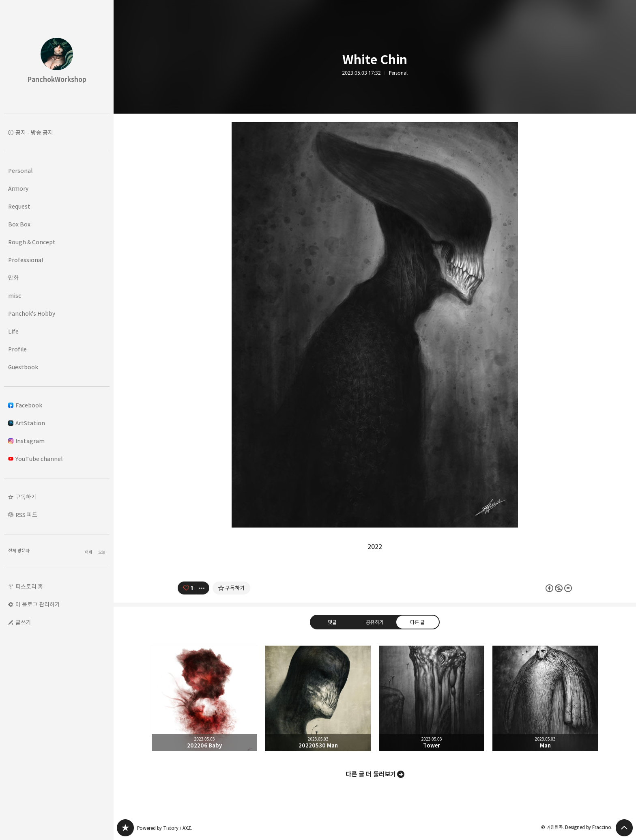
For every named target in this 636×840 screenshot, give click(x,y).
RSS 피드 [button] (26, 515)
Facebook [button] (25, 405)
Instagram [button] (26, 441)
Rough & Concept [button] (32, 242)
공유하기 (375, 622)
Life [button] (13, 331)
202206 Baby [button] (204, 698)
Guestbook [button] (23, 367)
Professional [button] (26, 260)
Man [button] (545, 698)
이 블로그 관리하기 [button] (38, 604)
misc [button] (15, 296)
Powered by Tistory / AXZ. (165, 828)
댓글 (332, 622)
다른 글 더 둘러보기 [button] (371, 774)
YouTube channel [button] (35, 459)
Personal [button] (20, 171)
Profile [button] (17, 349)
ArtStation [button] (27, 423)
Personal (398, 73)
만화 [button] (13, 278)
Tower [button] (432, 698)
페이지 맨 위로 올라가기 (624, 828)
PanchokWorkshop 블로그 (125, 828)
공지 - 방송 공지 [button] (34, 132)
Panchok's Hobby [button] (32, 313)
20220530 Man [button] (318, 698)
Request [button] (19, 206)
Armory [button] (18, 188)
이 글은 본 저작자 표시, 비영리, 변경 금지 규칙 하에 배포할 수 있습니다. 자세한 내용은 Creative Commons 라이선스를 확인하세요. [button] (559, 588)
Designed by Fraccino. (589, 827)
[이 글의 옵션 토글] (203, 588)
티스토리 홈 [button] (29, 587)
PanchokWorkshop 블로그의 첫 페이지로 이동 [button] (57, 57)
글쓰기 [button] (23, 622)
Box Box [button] (19, 224)
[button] (57, 497)
